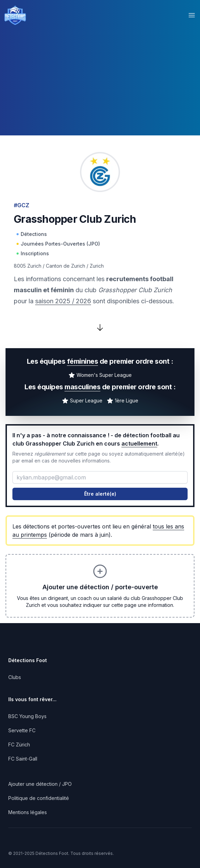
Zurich (97, 266)
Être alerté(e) (100, 494)
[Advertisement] (100, 87)
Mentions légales (28, 812)
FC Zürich (19, 745)
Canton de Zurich (66, 266)
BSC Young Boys (27, 716)
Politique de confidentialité (39, 798)
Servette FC (22, 730)
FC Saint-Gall (23, 759)
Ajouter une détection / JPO (40, 784)
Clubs (15, 677)
